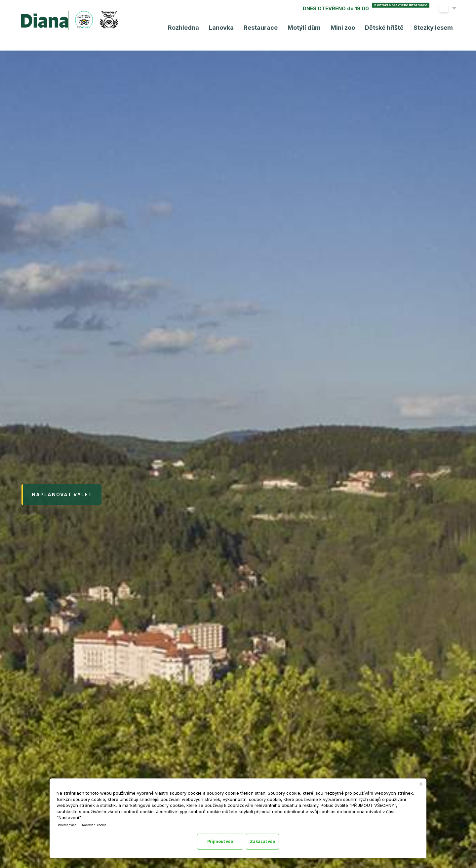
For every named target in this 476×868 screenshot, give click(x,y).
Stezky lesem (430, 29)
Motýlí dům (301, 29)
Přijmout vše (265, 840)
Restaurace (257, 29)
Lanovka (218, 29)
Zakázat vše (210, 840)
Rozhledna (180, 29)
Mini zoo (339, 29)
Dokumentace (69, 821)
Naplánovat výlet (62, 497)
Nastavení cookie (104, 821)
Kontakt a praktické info (382, 9)
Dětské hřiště (381, 29)
